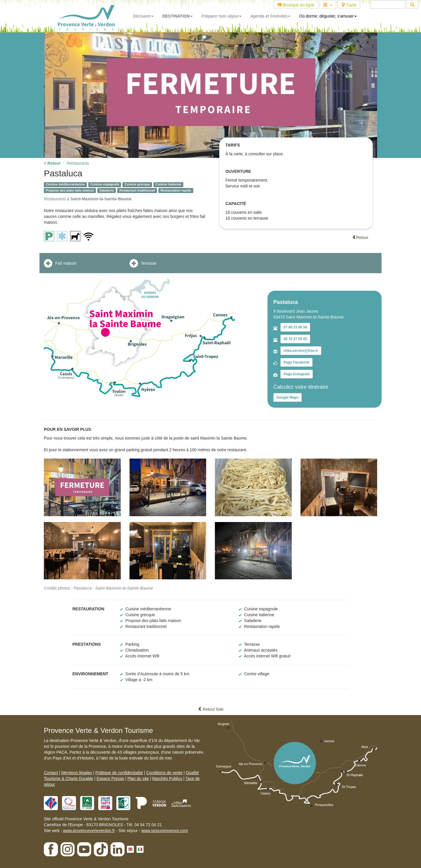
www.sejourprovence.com (165, 831)
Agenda (270, 16)
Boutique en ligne (296, 5)
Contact (51, 773)
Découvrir (143, 16)
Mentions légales (77, 773)
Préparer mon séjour (222, 16)
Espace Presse (110, 779)
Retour (360, 237)
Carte (349, 5)
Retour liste (211, 709)
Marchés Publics (167, 779)
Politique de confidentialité (119, 773)
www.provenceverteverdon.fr (89, 831)
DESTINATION (177, 16)
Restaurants (78, 163)
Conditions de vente (164, 773)
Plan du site (138, 779)
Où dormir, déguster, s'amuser (328, 16)
